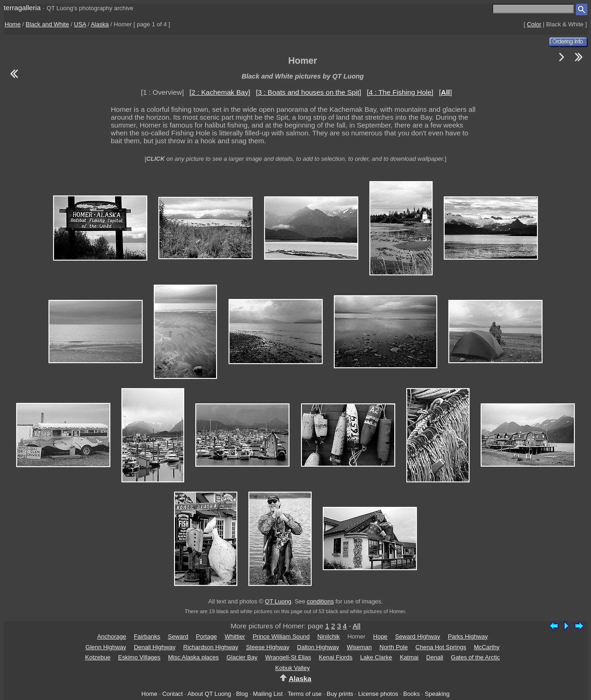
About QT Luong (209, 694)
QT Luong (278, 601)
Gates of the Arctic (476, 657)
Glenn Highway (106, 647)
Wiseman (359, 647)
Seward (178, 636)
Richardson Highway (211, 647)
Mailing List (268, 694)
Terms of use (305, 694)
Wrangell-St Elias (288, 657)
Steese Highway (268, 647)
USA (80, 24)
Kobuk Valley (292, 668)
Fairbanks (147, 636)
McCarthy (487, 647)
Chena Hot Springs (441, 647)
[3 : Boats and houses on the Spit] (308, 92)
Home (13, 24)
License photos (378, 694)
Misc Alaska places (193, 657)
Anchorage (112, 636)
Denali (435, 657)
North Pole (394, 647)
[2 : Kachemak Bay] (220, 92)
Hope (380, 636)
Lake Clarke (376, 657)
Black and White (48, 24)
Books (411, 694)
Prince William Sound (281, 636)
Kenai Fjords (335, 657)
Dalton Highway (318, 647)
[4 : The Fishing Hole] (400, 92)
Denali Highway (155, 647)
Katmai (409, 657)
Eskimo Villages (139, 657)
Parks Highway (468, 636)
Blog (242, 694)
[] (446, 92)
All (357, 626)
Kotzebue (98, 657)
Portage (206, 636)
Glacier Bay (242, 657)
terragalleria (22, 8)
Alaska (100, 24)
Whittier (235, 636)
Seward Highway (418, 636)
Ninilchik (328, 636)
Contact (172, 694)
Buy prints (340, 694)
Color (534, 24)
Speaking (437, 694)
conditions (320, 601)
